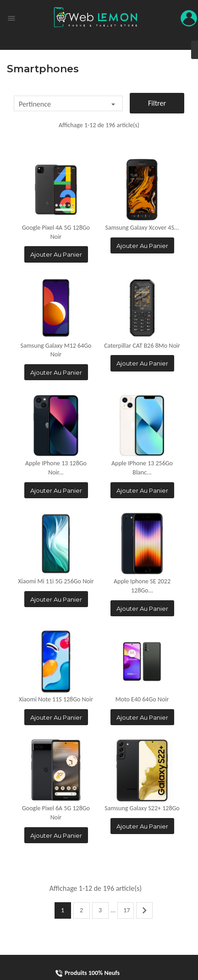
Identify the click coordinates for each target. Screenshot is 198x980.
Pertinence (68, 104)
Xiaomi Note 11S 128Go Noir (56, 699)
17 (126, 910)
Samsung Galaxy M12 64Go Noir (56, 350)
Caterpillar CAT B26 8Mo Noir (142, 346)
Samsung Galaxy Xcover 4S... (142, 228)
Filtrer (157, 103)
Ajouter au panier (56, 254)
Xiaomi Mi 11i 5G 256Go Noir (56, 581)
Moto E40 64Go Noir (142, 699)
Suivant (144, 910)
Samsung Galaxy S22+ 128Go (142, 808)
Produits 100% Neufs (88, 973)
